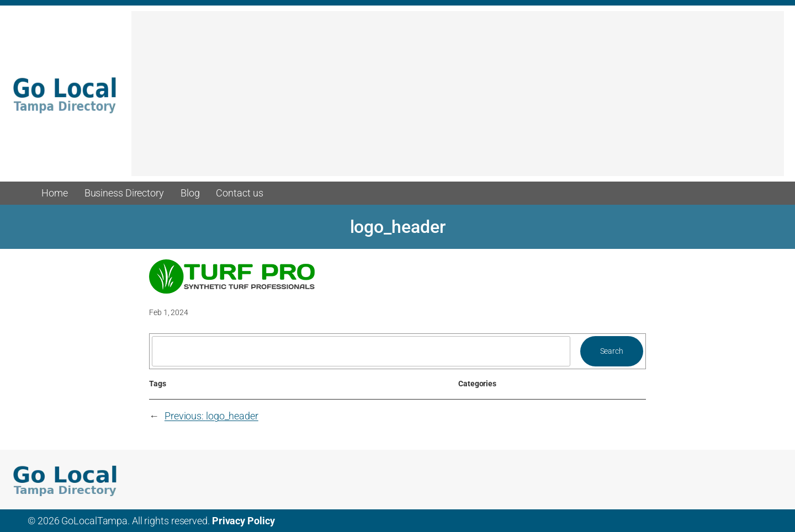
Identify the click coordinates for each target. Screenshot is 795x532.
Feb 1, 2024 (169, 312)
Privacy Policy (243, 521)
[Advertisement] (458, 99)
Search (612, 351)
